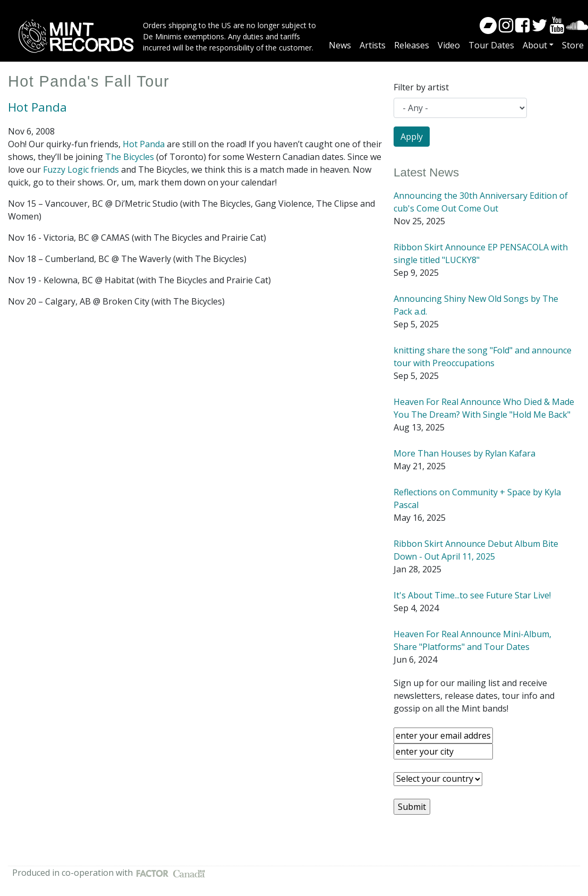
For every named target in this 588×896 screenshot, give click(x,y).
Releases (412, 45)
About (535, 45)
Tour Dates (491, 45)
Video (449, 45)
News (340, 45)
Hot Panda (37, 107)
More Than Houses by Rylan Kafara (465, 453)
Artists (373, 45)
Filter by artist (421, 87)
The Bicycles (130, 157)
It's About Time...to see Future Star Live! (472, 595)
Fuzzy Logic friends (81, 170)
